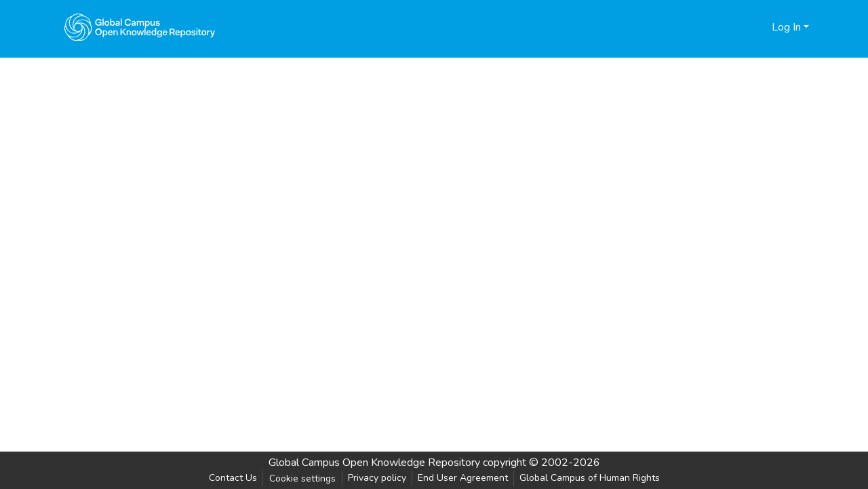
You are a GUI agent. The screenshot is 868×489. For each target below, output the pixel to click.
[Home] (140, 27)
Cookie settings (302, 478)
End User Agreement (463, 478)
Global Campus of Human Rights (590, 478)
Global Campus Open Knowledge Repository (374, 463)
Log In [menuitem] (786, 27)
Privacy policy (377, 478)
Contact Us (233, 478)
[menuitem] (759, 27)
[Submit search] (739, 27)
